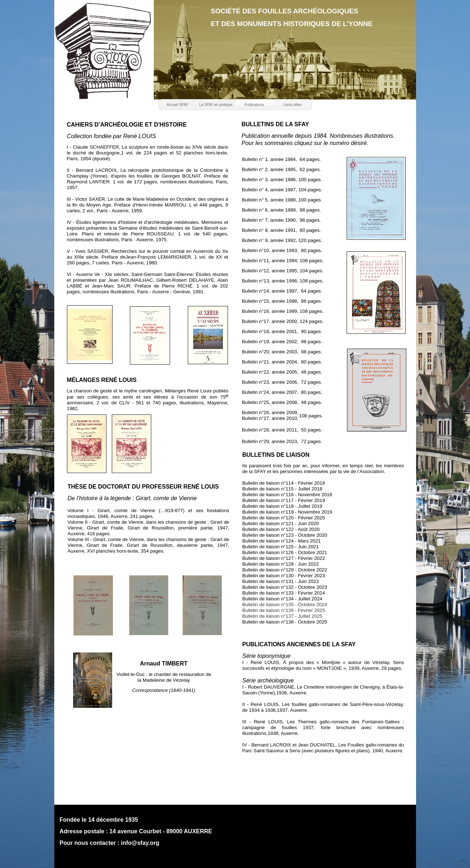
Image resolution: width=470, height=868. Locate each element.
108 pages (310, 416)
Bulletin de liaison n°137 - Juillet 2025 (282, 616)
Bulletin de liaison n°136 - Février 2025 (284, 610)
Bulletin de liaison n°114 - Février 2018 (284, 483)
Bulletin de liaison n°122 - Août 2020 (281, 529)
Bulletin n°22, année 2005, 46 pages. (282, 372)
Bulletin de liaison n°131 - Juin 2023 (281, 581)
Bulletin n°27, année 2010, (270, 418)
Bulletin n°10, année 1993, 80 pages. (282, 250)
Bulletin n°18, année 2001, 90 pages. (282, 331)
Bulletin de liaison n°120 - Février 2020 (284, 518)
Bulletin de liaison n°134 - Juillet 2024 (282, 599)
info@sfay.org (140, 843)
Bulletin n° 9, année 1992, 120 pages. (282, 240)
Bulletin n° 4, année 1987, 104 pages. (282, 190)
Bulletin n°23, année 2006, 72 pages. (282, 382)
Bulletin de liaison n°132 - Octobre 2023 (285, 587)
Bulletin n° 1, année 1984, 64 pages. (281, 159)
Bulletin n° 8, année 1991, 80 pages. (281, 230)
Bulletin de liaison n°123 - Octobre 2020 (285, 535)
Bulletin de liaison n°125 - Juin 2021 (281, 547)
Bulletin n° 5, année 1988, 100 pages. (282, 200)
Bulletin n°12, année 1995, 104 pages (282, 271)
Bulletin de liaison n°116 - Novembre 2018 (287, 495)
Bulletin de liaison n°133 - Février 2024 (284, 593)
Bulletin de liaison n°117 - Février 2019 (284, 500)
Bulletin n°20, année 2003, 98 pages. (282, 352)
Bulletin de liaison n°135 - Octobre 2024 (285, 605)
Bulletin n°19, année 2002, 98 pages (281, 342)
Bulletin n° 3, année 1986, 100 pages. (282, 180)
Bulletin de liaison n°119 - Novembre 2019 (287, 512)
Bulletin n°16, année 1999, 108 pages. (283, 311)
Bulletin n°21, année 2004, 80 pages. (282, 362)
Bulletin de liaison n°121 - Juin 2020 (281, 524)
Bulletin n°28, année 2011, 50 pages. (282, 430)
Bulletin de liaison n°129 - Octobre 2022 (285, 570)
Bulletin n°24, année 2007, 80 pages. (282, 392)
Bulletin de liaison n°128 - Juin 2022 (281, 564)
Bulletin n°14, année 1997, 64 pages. (282, 291)
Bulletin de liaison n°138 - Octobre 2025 (285, 622)
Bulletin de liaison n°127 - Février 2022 (284, 558)
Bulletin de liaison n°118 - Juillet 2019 (282, 506)
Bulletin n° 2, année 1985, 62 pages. (281, 169)
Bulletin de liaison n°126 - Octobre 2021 (285, 552)
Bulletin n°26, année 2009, (270, 412)
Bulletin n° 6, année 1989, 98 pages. (281, 210)
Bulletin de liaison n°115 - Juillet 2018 (282, 489)
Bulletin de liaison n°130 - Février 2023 (284, 576)
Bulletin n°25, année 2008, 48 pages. (282, 402)
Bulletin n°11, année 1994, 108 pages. (283, 261)
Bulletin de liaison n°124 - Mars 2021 (282, 541)
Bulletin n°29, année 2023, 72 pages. (282, 441)
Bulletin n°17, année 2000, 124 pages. (283, 321)
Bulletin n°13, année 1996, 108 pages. (283, 281)
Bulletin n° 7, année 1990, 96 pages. (281, 220)
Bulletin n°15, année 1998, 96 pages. (282, 301)
